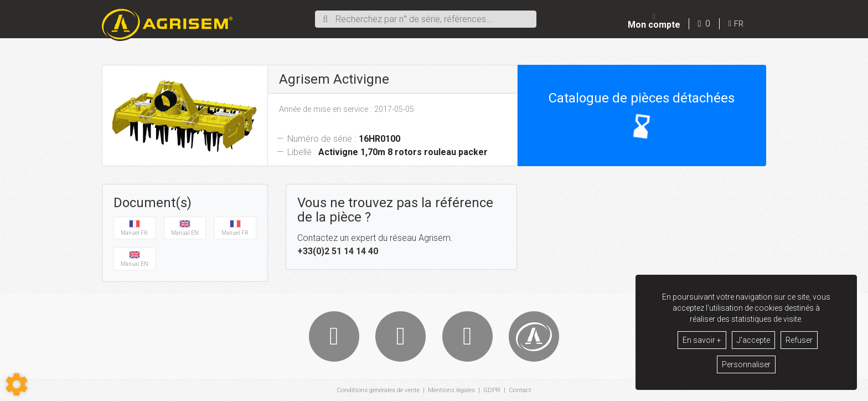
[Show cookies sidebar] (17, 384)
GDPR (494, 390)
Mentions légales (453, 390)
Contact (523, 390)
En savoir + (702, 340)
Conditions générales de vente (377, 390)
